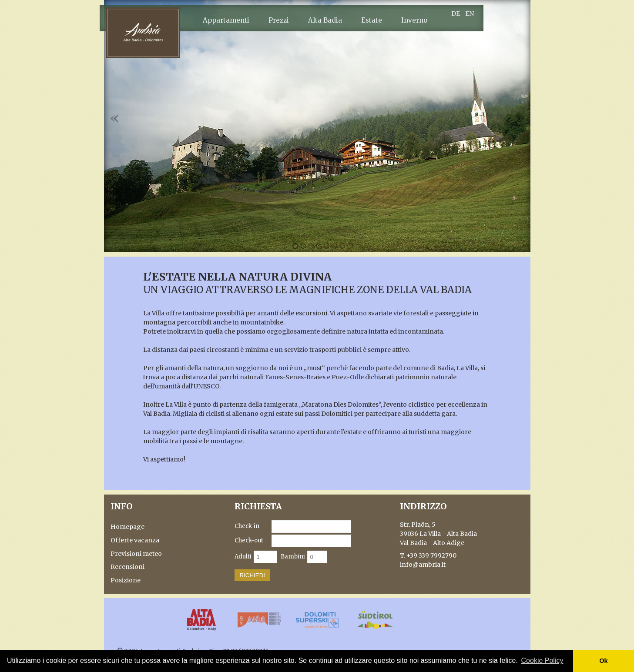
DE (456, 13)
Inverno (414, 20)
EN (470, 13)
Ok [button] (603, 661)
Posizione (126, 580)
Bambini (293, 557)
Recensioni (127, 567)
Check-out (249, 540)
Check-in (247, 526)
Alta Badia (325, 20)
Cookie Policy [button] (542, 660)
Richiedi (253, 575)
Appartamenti (226, 20)
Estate (372, 20)
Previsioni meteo (136, 554)
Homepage (127, 527)
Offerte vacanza (135, 540)
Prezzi (279, 20)
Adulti (243, 557)
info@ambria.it (423, 565)
